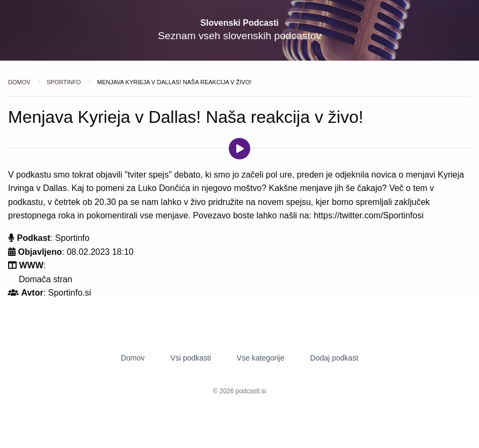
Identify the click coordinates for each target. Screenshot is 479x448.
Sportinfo (65, 82)
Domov (20, 82)
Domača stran (46, 279)
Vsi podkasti (190, 358)
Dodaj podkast (335, 358)
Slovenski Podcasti (240, 23)
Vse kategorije (261, 358)
